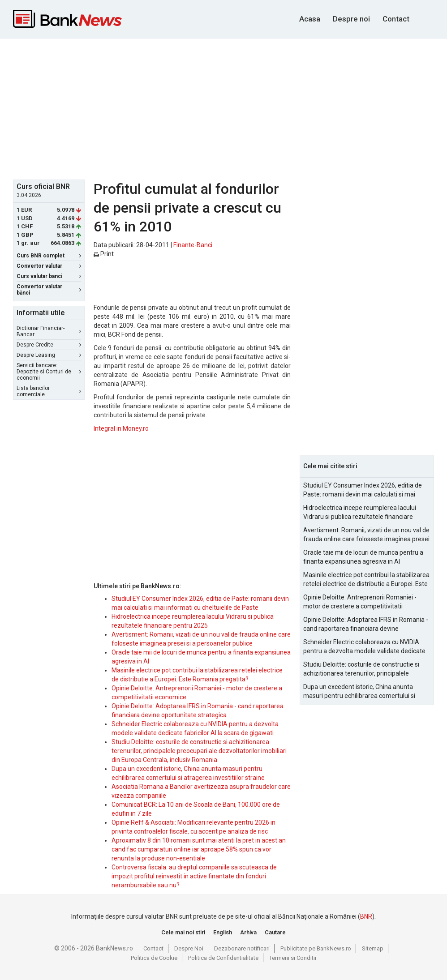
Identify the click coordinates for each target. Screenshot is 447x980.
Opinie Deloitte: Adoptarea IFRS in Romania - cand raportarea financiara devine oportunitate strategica (366, 625)
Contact (396, 19)
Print (104, 254)
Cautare (275, 932)
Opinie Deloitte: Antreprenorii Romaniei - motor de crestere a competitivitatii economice (360, 602)
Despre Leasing (49, 355)
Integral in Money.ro (121, 428)
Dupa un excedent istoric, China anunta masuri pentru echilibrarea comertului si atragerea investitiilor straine (359, 692)
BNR (366, 916)
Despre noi (351, 19)
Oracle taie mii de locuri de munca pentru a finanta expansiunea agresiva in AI (363, 557)
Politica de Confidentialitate (223, 958)
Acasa (310, 19)
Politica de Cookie (154, 958)
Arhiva (248, 932)
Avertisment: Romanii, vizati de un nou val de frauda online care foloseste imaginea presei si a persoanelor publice (366, 535)
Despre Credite (49, 345)
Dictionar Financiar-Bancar (49, 331)
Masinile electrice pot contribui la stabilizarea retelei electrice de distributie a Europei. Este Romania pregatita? (366, 580)
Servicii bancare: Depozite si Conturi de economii (49, 372)
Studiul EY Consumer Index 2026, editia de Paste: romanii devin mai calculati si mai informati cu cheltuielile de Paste (363, 490)
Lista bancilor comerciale (49, 391)
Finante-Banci (193, 245)
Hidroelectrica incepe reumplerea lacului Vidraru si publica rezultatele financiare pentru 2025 (360, 513)
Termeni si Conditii (293, 958)
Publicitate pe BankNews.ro (316, 948)
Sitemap (373, 948)
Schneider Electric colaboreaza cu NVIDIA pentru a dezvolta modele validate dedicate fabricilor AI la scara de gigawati (364, 647)
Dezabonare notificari (242, 948)
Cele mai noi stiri (183, 932)
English (223, 932)
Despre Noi (189, 948)
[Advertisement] (230, 108)
